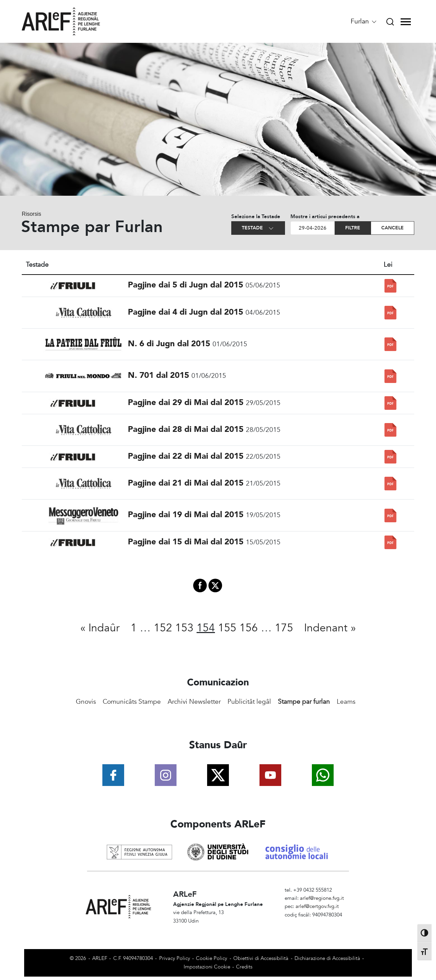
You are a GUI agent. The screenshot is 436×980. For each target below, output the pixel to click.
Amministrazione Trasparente (317, 923)
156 (249, 628)
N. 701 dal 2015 (158, 375)
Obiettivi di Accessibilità (261, 958)
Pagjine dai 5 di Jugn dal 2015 (186, 285)
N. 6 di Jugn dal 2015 (169, 344)
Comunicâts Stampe (132, 702)
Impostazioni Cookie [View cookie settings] (207, 967)
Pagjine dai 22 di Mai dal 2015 (186, 456)
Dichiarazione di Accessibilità (327, 958)
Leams (346, 702)
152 (163, 628)
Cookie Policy (212, 958)
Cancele (392, 228)
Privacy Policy (175, 958)
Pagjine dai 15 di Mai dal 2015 (186, 542)
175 (284, 628)
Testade (258, 228)
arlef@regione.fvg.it (322, 898)
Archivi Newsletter (194, 702)
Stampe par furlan (304, 702)
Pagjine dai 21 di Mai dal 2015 (186, 483)
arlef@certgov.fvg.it (317, 906)
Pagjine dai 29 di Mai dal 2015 (186, 402)
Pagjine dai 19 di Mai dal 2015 (186, 515)
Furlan (364, 21)
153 (184, 628)
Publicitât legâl (249, 702)
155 (227, 628)
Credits (244, 967)
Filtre (353, 228)
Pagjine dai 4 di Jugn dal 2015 (186, 312)
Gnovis (86, 702)
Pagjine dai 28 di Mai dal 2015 (186, 429)
